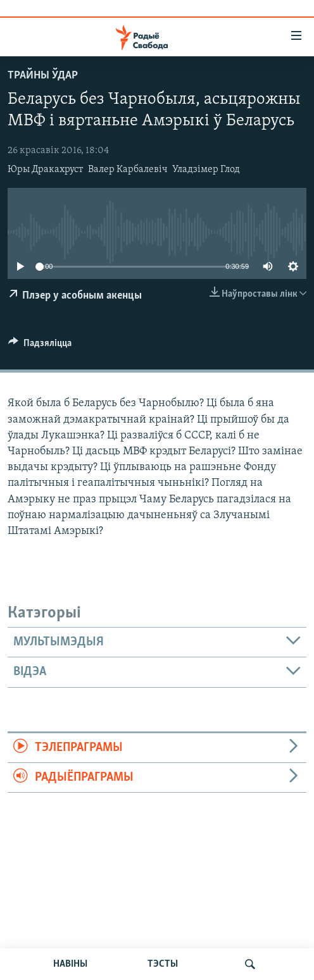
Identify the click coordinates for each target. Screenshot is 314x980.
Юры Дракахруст (45, 170)
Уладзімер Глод (206, 170)
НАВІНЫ (70, 964)
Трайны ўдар (43, 76)
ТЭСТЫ (163, 964)
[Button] (40, 346)
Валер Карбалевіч (128, 170)
